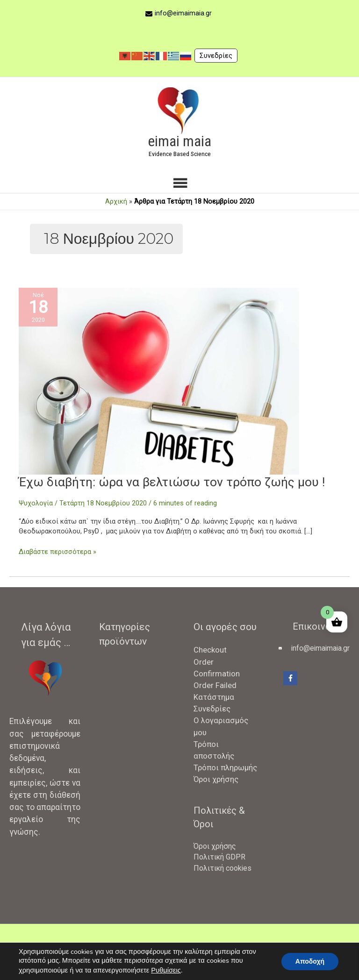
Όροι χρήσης (216, 779)
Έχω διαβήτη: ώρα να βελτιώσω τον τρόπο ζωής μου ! (173, 482)
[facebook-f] (291, 678)
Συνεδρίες (216, 56)
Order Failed (215, 685)
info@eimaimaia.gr (183, 13)
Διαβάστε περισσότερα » (57, 552)
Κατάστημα (214, 697)
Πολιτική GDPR (219, 857)
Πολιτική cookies (223, 868)
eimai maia (179, 141)
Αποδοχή (310, 962)
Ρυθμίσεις (166, 970)
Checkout (210, 650)
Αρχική (116, 201)
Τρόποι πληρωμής (225, 767)
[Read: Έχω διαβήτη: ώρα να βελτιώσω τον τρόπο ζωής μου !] (159, 381)
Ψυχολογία (36, 503)
